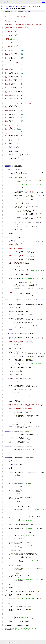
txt (40, 642)
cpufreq (9, 8)
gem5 (3, 6)
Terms (15, 642)
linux (10, 6)
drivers (3, 8)
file (28, 11)
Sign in (43, 2)
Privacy (11, 642)
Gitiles (8, 642)
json (44, 642)
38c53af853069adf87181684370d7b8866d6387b (26, 6)
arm (7, 6)
